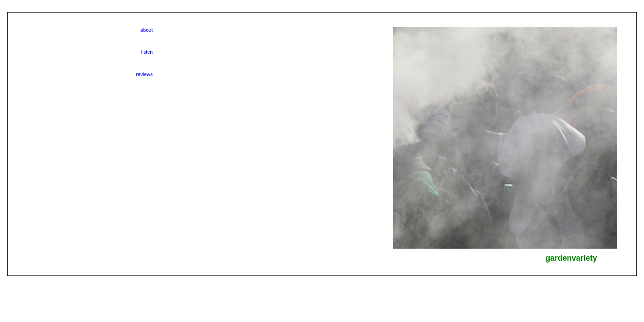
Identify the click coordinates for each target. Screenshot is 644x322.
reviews (144, 74)
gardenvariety (571, 258)
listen (147, 52)
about (147, 30)
